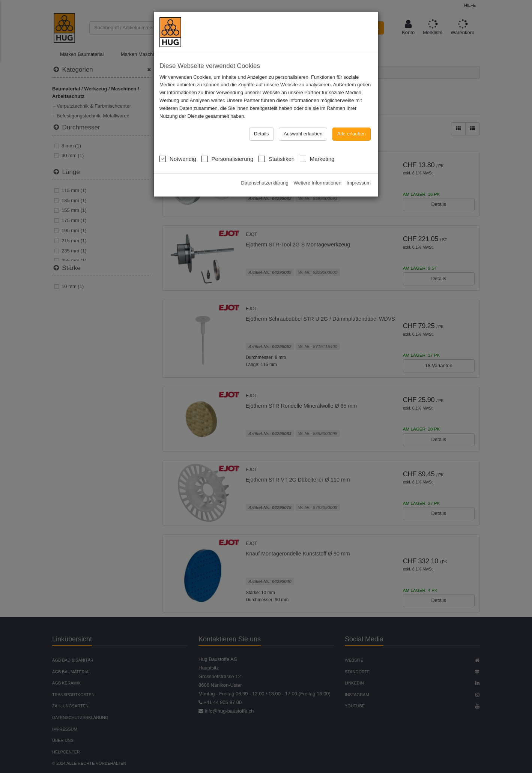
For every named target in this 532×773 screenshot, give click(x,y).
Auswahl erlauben (303, 92)
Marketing (317, 116)
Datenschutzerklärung (264, 141)
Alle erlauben (352, 92)
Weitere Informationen (317, 141)
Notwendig (178, 116)
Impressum (359, 141)
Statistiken (277, 116)
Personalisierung (228, 116)
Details (261, 92)
